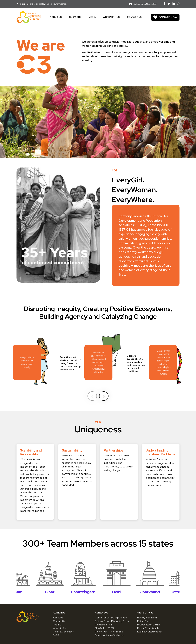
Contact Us (59, 621)
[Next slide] (104, 396)
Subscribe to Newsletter (143, 4)
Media (92, 17)
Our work (75, 17)
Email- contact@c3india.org (109, 635)
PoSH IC (57, 625)
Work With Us (111, 17)
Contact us (134, 17)
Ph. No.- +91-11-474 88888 (109, 632)
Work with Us (60, 628)
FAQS (56, 635)
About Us (58, 618)
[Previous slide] (92, 396)
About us (56, 17)
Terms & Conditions (63, 632)
